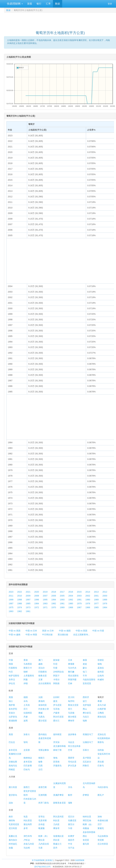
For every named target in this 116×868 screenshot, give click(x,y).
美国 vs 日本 (48, 631)
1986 (20, 604)
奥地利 (42, 701)
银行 (39, 4)
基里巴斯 (43, 787)
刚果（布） (44, 836)
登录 (110, 4)
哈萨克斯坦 (14, 676)
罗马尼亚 (57, 705)
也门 (85, 672)
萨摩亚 (86, 795)
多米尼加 (28, 762)
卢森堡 (56, 713)
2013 (96, 592)
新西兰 (27, 787)
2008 (37, 596)
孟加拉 (101, 668)
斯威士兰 (57, 844)
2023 (11, 592)
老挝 (85, 664)
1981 (62, 604)
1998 (20, 600)
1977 (96, 604)
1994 (54, 600)
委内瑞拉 (43, 734)
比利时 (56, 697)
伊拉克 (12, 683)
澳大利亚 (13, 787)
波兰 (85, 701)
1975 (11, 607)
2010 (20, 596)
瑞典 (85, 721)
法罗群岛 (13, 717)
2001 (96, 596)
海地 (55, 758)
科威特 (101, 680)
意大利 (71, 697)
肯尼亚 (86, 840)
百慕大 (86, 750)
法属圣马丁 (88, 742)
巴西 (40, 766)
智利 (26, 742)
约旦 (11, 672)
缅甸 (100, 664)
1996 (37, 600)
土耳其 (27, 705)
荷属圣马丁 (88, 734)
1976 (105, 604)
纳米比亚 (87, 817)
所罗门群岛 (44, 803)
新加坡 (56, 660)
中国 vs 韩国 (31, 635)
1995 (45, 600)
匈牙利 (71, 701)
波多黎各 (72, 734)
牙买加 (56, 742)
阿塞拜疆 (72, 680)
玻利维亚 (57, 734)
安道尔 (12, 713)
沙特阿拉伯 (58, 672)
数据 (58, 4)
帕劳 (70, 795)
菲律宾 (101, 660)
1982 (54, 604)
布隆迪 (86, 828)
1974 (20, 607)
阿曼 (26, 680)
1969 (62, 607)
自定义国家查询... (82, 635)
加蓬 (11, 848)
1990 (88, 600)
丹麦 (26, 717)
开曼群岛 (57, 766)
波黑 (26, 721)
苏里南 (56, 762)
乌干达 (71, 848)
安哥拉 (42, 817)
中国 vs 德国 (65, 631)
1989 (96, 600)
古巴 (40, 769)
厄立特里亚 (103, 844)
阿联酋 (56, 683)
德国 (26, 697)
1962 (20, 611)
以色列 (101, 676)
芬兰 (26, 709)
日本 (70, 660)
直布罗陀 (13, 709)
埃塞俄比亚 (58, 836)
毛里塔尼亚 (14, 824)
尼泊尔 (42, 668)
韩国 (11, 664)
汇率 (48, 4)
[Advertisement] (60, 20)
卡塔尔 (56, 680)
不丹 (85, 676)
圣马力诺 (102, 705)
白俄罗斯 (102, 709)
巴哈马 (27, 769)
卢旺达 (27, 840)
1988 (105, 600)
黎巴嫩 (71, 672)
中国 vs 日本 (31, 631)
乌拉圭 (71, 742)
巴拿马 (101, 766)
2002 (88, 596)
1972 (37, 607)
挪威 (40, 713)
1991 (79, 600)
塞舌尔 (71, 824)
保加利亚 (43, 705)
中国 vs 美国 (15, 631)
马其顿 (71, 713)
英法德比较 (63, 635)
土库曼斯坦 (29, 676)
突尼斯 (101, 840)
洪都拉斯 (13, 762)
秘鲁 (40, 762)
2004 (71, 596)
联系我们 (49, 860)
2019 (45, 592)
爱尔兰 (56, 721)
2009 (28, 596)
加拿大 (27, 734)
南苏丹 (71, 840)
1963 (11, 611)
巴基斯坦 (13, 668)
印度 (55, 668)
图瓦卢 (101, 795)
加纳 (100, 817)
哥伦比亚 (72, 762)
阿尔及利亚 (58, 817)
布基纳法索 (103, 820)
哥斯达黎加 (44, 750)
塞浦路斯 (13, 721)
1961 (28, 611)
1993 (62, 600)
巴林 (70, 683)
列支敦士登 (44, 709)
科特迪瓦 (13, 844)
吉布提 (42, 824)
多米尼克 (13, 750)
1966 (88, 607)
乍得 (70, 828)
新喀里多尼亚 (59, 803)
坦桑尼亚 (72, 820)
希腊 (100, 701)
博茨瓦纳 (87, 820)
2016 (71, 592)
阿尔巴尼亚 (58, 717)
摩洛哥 (56, 828)
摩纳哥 (71, 721)
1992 (71, 600)
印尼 (55, 664)
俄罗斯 (12, 705)
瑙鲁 (70, 803)
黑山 (85, 709)
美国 (11, 734)
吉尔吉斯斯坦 (45, 683)
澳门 (40, 660)
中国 (11, 660)
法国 (40, 697)
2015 (79, 592)
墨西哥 (71, 758)
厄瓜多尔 (87, 762)
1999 (11, 600)
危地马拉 (13, 766)
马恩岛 (42, 717)
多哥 (26, 828)
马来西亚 (28, 664)
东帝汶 (12, 680)
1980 (71, 604)
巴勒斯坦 (43, 672)
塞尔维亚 (72, 717)
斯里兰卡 (28, 668)
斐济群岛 (13, 795)
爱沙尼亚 (43, 721)
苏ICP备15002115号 (42, 867)
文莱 (40, 680)
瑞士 (11, 701)
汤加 (11, 803)
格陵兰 (42, 758)
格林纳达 (28, 758)
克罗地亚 (87, 705)
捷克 (55, 701)
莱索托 (101, 828)
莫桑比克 (13, 836)
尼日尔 (71, 817)
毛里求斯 (43, 820)
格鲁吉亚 (43, 676)
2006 (54, 596)
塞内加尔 (13, 840)
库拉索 (101, 762)
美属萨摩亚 (58, 795)
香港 (26, 660)
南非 (11, 817)
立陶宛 (101, 713)
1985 (28, 604)
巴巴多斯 (28, 766)
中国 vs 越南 (15, 635)
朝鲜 (26, 672)
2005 (62, 596)
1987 (11, 604)
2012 (105, 592)
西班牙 (86, 697)
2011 (11, 596)
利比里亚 (28, 820)
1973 (28, 607)
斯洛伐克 (102, 717)
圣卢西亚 (87, 758)
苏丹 (55, 848)
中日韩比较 (47, 635)
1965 (96, 607)
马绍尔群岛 (103, 787)
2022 (20, 592)
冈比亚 (56, 840)
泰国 (85, 660)
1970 (54, 607)
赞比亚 (42, 840)
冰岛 (26, 701)
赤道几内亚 (29, 844)
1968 (71, 607)
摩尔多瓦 (87, 713)
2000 (105, 596)
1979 (79, 604)
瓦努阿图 (43, 795)
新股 (30, 4)
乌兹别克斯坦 (89, 680)
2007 (45, 596)
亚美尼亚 (87, 683)
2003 (79, 596)
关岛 (70, 787)
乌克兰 (86, 717)
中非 (70, 844)
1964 (105, 607)
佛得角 (12, 820)
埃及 (26, 817)
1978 (88, 604)
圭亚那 (27, 750)
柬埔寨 (71, 664)
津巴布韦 (28, 836)
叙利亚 (101, 672)
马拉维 (27, 848)
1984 (37, 604)
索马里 (86, 844)
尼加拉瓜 (102, 734)
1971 (45, 607)
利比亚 (56, 820)
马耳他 (56, 709)
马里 (40, 848)
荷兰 (70, 709)
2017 (62, 592)
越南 (40, 664)
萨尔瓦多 (72, 766)
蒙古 (85, 668)
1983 (45, 604)
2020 (37, 592)
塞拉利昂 (28, 824)
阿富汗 (56, 676)
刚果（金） (88, 824)
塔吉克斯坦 (73, 676)
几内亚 (56, 824)
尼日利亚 (13, 828)
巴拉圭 (12, 742)
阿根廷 (12, 769)
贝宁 (100, 824)
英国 (11, 697)
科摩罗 (71, 836)
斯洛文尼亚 (73, 705)
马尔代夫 (72, 668)
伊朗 (26, 683)
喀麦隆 (42, 828)
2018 (54, 592)
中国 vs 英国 (82, 631)
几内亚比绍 (44, 844)
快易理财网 (15, 4)
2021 (28, 592)
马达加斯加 (103, 836)
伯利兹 (101, 750)
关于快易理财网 (38, 860)
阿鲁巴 (86, 766)
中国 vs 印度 (98, 631)
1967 (79, 607)
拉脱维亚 (28, 713)
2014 (88, 592)
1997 (28, 600)
